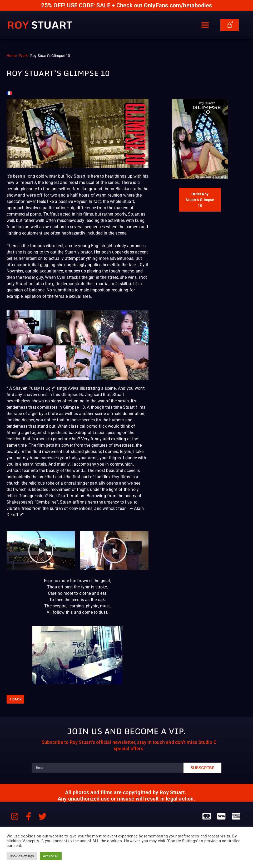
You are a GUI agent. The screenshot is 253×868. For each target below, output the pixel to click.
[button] (205, 25)
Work (23, 56)
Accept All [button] (51, 856)
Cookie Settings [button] (22, 856)
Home (12, 56)
